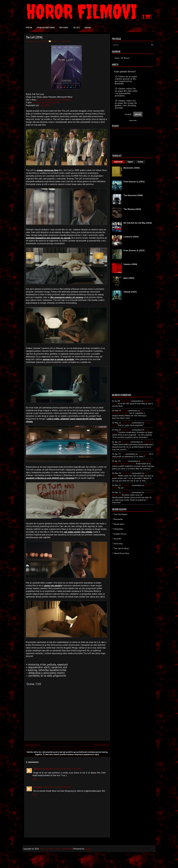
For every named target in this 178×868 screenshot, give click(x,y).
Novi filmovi (64, 27)
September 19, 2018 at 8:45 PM (57, 787)
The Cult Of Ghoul (121, 548)
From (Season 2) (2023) (134, 250)
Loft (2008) (45, 105)
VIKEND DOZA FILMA (43, 769)
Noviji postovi (33, 745)
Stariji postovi (101, 745)
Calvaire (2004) (130, 264)
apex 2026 (148, 442)
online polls (133, 120)
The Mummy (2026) (132, 209)
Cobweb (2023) (130, 292)
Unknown (38, 787)
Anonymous (126, 401)
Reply (35, 779)
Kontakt (88, 27)
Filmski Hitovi (119, 524)
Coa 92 (124, 461)
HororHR (117, 539)
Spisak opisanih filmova (46, 27)
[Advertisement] (66, 719)
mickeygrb (125, 442)
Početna (29, 27)
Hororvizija (118, 544)
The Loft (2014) (34, 37)
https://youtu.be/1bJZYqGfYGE (46, 102)
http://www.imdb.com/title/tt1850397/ (54, 100)
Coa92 (124, 411)
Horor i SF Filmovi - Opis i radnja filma (56, 849)
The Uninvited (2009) (133, 195)
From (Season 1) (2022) (134, 182)
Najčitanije (118, 162)
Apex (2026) (129, 278)
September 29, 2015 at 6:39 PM (67, 769)
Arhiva (140, 162)
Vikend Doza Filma (121, 553)
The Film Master (120, 514)
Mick (123, 454)
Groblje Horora (120, 534)
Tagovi (130, 162)
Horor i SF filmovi (122, 58)
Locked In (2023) (131, 237)
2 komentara (65, 41)
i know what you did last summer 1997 (132, 462)
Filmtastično (118, 529)
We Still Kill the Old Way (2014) (138, 223)
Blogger (88, 849)
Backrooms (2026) (132, 168)
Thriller (54, 41)
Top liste (76, 27)
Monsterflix (118, 519)
